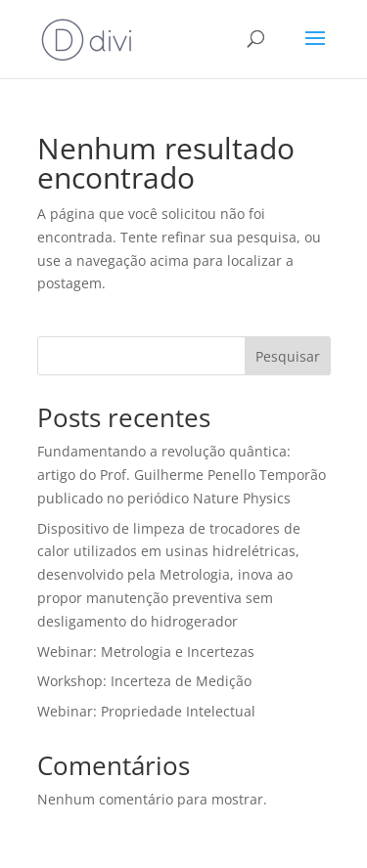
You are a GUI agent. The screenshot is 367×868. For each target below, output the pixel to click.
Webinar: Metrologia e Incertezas (146, 651)
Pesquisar (288, 356)
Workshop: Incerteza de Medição (144, 681)
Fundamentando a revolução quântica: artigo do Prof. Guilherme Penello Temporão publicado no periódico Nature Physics (182, 475)
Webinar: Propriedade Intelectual (146, 711)
